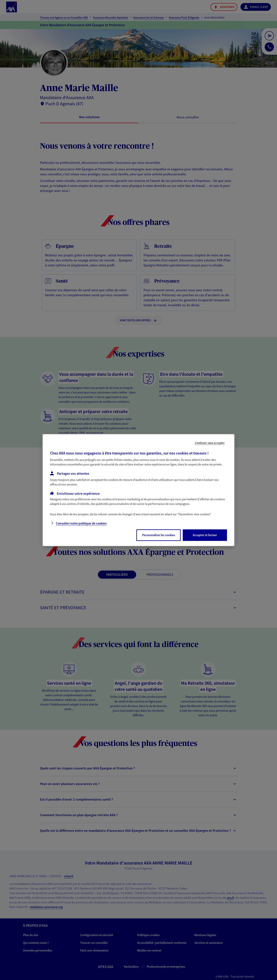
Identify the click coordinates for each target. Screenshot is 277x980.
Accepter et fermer (205, 535)
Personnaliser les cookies (159, 535)
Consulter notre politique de (81, 523)
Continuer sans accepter (210, 443)
